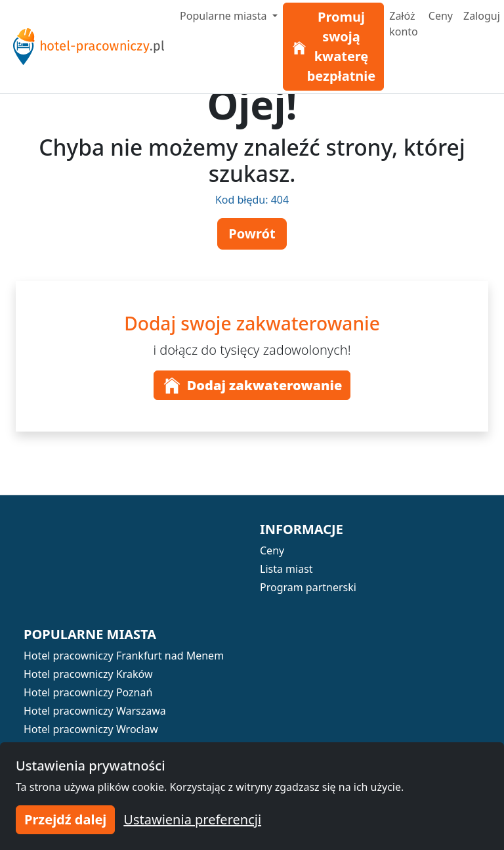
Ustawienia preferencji (192, 819)
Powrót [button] (252, 234)
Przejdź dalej (65, 819)
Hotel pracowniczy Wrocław (91, 729)
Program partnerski (308, 587)
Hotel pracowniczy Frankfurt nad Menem (124, 656)
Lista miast (286, 569)
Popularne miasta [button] (225, 16)
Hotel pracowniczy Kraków (88, 674)
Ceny (441, 16)
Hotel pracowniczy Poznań (88, 692)
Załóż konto (404, 24)
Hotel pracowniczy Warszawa (95, 711)
